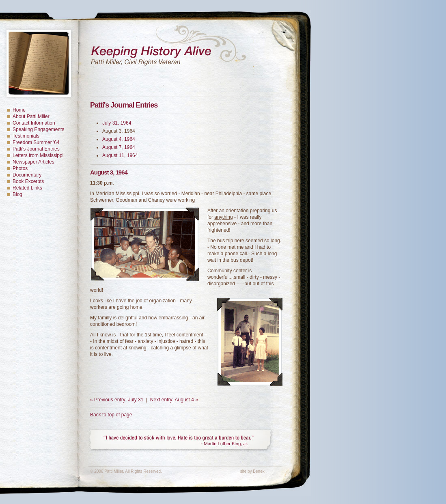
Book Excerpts (28, 181)
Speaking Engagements (38, 129)
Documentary (27, 175)
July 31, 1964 (117, 123)
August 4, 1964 (119, 139)
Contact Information (34, 123)
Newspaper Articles (33, 162)
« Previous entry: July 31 (117, 400)
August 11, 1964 (120, 155)
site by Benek (252, 471)
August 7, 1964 (119, 147)
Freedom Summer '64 (36, 142)
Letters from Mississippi (38, 155)
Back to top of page (111, 415)
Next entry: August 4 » (174, 400)
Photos (20, 168)
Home (19, 110)
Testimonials (26, 136)
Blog (17, 194)
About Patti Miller (31, 116)
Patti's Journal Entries (36, 149)
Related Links (27, 188)
